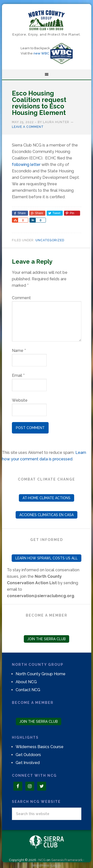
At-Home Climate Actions (46, 498)
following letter (26, 165)
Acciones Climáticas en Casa (46, 515)
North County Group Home (41, 674)
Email (18, 375)
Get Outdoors (28, 755)
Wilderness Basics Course (40, 747)
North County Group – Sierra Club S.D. (47, 20)
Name (19, 351)
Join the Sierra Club (46, 639)
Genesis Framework (67, 860)
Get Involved (28, 763)
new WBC (41, 53)
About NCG (26, 682)
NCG (42, 860)
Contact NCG (28, 690)
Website (20, 400)
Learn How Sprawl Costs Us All (46, 558)
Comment (21, 298)
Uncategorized (50, 240)
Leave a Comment (28, 127)
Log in (56, 865)
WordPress (41, 865)
